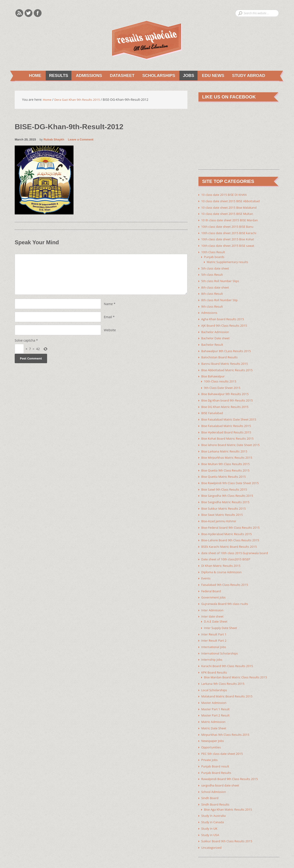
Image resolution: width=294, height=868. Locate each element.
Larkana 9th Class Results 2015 (224, 672)
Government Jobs (214, 588)
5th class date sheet (216, 267)
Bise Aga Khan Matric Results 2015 (230, 794)
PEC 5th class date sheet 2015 (223, 740)
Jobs (187, 76)
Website (110, 330)
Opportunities (212, 734)
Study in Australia (214, 800)
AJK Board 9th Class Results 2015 (226, 322)
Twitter (28, 13)
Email (108, 317)
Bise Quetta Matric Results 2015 (225, 470)
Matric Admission (214, 709)
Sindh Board (210, 783)
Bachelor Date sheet (216, 335)
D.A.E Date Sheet (216, 611)
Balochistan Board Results (221, 353)
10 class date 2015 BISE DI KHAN (225, 195)
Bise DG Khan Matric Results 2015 (226, 402)
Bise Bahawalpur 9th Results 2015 (226, 389)
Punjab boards (215, 256)
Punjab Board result (216, 752)
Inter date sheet (213, 606)
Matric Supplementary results (229, 260)
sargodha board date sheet (221, 771)
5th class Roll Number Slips (221, 279)
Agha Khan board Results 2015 (224, 316)
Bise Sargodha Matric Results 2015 (227, 495)
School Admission (214, 777)
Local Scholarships (215, 678)
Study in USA (211, 819)
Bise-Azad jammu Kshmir (220, 513)
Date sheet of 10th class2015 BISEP (227, 550)
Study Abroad (248, 76)
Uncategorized (212, 831)
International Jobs (214, 636)
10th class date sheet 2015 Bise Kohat (229, 238)
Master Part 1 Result (216, 696)
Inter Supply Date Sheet (222, 617)
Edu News (212, 76)
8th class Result (213, 291)
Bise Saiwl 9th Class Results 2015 (226, 482)
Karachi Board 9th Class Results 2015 (229, 654)
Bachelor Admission (216, 329)
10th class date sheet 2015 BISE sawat (229, 245)
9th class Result (213, 304)
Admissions (86, 76)
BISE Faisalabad (213, 408)
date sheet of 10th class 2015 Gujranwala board (237, 544)
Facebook (38, 13)
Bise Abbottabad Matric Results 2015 (229, 366)
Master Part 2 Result (216, 703)
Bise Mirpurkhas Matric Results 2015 (228, 451)
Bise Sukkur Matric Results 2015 (225, 501)
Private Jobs (210, 746)
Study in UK (210, 813)
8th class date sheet (216, 285)
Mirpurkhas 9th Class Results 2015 (227, 721)
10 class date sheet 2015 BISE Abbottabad (232, 201)
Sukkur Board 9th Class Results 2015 (228, 825)
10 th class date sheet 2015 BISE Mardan (231, 220)
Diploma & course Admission (223, 563)
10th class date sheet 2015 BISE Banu (229, 226)
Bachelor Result (213, 341)
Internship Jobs (212, 648)
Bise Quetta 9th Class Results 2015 (227, 464)
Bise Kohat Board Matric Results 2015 (229, 433)
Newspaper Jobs (213, 727)
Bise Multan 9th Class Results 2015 (227, 457)
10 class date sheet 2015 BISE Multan (229, 214)
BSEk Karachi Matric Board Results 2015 (231, 538)
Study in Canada (213, 807)
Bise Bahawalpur (214, 372)
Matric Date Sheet (215, 715)
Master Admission (215, 690)
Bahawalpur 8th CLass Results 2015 (228, 347)
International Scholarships (221, 642)
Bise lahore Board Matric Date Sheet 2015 (232, 439)
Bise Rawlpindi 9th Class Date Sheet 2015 (232, 476)
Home (34, 76)
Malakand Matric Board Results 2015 (229, 684)
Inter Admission (213, 600)
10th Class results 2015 (221, 377)
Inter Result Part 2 (215, 630)
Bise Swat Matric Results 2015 (223, 507)
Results (56, 76)
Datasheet (120, 76)
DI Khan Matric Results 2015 (222, 557)
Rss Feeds (19, 13)
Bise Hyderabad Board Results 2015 (228, 426)
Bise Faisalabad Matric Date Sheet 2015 (231, 414)
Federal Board (212, 581)
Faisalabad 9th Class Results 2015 (226, 575)
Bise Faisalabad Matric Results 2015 (228, 420)
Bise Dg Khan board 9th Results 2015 (229, 395)
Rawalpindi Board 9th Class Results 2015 (231, 765)
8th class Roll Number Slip (221, 298)
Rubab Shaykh (54, 140)
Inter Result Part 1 (215, 623)
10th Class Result (214, 251)
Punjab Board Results (217, 758)
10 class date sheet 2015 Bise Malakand (231, 207)
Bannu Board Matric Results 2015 (226, 360)
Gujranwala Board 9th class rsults (226, 594)
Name (108, 304)
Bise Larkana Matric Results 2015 (226, 445)
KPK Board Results (215, 661)
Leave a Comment (81, 140)
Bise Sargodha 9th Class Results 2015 (229, 488)
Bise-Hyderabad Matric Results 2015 (228, 526)
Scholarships (157, 76)
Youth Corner (87, 857)
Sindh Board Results (216, 789)
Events (206, 569)
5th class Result (213, 273)
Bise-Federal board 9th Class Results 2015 (232, 519)
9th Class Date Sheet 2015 (223, 383)
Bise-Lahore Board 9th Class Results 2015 (232, 532)
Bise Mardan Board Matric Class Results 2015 (238, 665)
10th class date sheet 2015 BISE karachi (231, 232)
